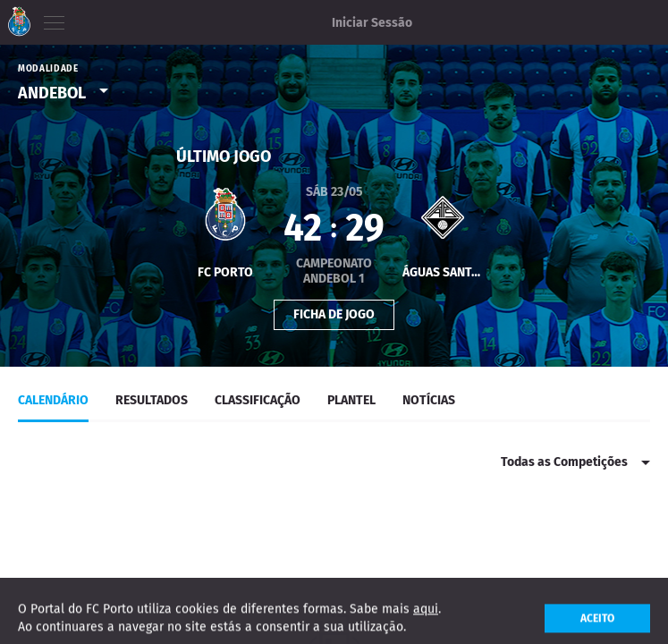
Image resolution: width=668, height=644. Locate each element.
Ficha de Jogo (334, 313)
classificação (258, 400)
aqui (426, 617)
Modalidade (48, 69)
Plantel (351, 400)
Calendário (53, 400)
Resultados (152, 400)
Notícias (429, 400)
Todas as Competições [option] (564, 462)
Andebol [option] (52, 93)
